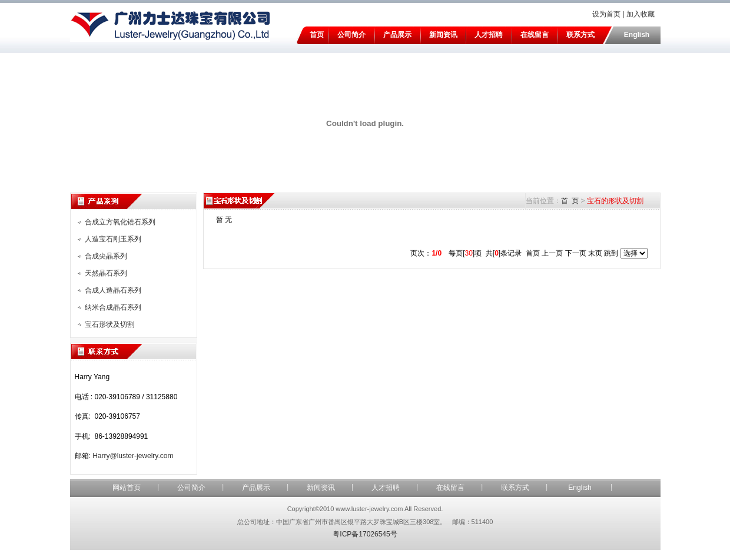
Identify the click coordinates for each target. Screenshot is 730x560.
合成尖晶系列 (106, 256)
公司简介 (351, 35)
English (637, 35)
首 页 (570, 201)
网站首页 (127, 488)
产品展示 (397, 35)
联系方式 (580, 35)
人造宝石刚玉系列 (113, 239)
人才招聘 (489, 35)
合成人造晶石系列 (113, 290)
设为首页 (606, 14)
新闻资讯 (443, 35)
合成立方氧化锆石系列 (120, 222)
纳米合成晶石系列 (113, 307)
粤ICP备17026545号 (365, 534)
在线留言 (535, 35)
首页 (317, 35)
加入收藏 (641, 14)
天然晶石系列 (106, 273)
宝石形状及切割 (109, 324)
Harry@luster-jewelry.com (133, 456)
